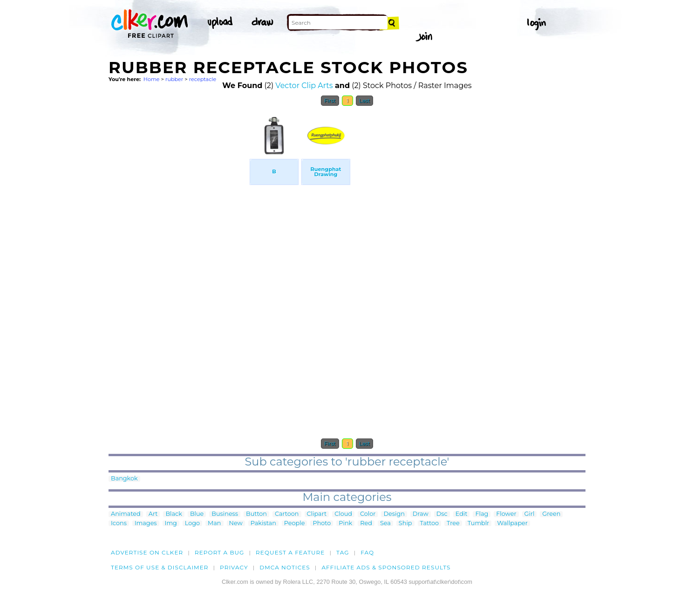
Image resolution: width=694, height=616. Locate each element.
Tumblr (479, 524)
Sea (385, 524)
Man (214, 524)
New (236, 524)
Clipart (317, 514)
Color (368, 514)
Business (225, 514)
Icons (119, 524)
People (295, 524)
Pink (345, 524)
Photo (322, 524)
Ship (405, 524)
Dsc (442, 514)
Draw (421, 514)
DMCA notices (285, 567)
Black (173, 514)
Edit (462, 514)
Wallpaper (512, 524)
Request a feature (290, 552)
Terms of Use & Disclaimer (160, 567)
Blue (197, 514)
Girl (530, 514)
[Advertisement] (178, 251)
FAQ (367, 552)
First (330, 101)
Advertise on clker (147, 552)
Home (152, 79)
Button (256, 514)
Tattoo (430, 524)
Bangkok (124, 479)
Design (394, 514)
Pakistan (263, 524)
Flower (506, 514)
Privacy (234, 567)
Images (146, 524)
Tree (453, 524)
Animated (126, 514)
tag (343, 552)
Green (551, 514)
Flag (482, 514)
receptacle (203, 79)
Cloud (343, 514)
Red (366, 524)
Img (171, 524)
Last (364, 101)
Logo (192, 524)
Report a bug (220, 552)
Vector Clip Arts (304, 86)
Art (153, 514)
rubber (174, 79)
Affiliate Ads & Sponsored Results (386, 567)
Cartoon (287, 514)
